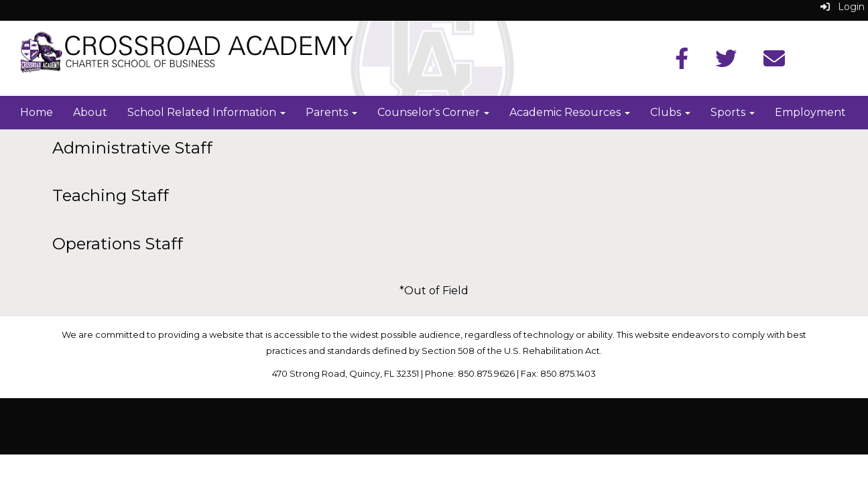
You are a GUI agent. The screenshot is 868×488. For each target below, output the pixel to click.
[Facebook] (682, 63)
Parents (331, 112)
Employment (810, 112)
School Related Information (206, 112)
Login (843, 7)
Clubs (670, 112)
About (90, 112)
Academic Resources (570, 112)
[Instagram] (774, 63)
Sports (733, 112)
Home (37, 112)
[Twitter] (726, 63)
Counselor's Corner (433, 112)
